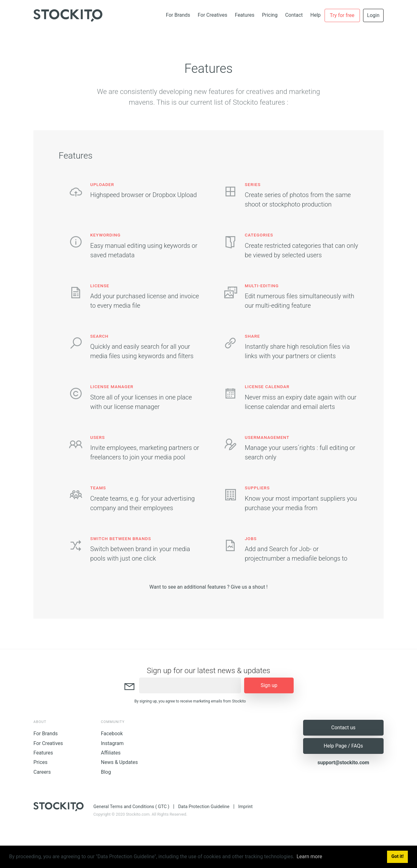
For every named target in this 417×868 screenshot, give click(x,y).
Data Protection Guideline (204, 807)
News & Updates (119, 762)
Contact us (343, 728)
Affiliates (111, 753)
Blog (106, 772)
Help (316, 15)
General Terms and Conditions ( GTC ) (131, 807)
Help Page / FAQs (343, 746)
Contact (294, 15)
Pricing (270, 15)
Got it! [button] (398, 856)
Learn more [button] (309, 856)
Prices (41, 762)
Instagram (112, 743)
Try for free (342, 15)
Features (244, 15)
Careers (42, 772)
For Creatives (213, 15)
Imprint (245, 807)
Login (373, 15)
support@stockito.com (344, 763)
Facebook (112, 734)
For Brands (178, 15)
